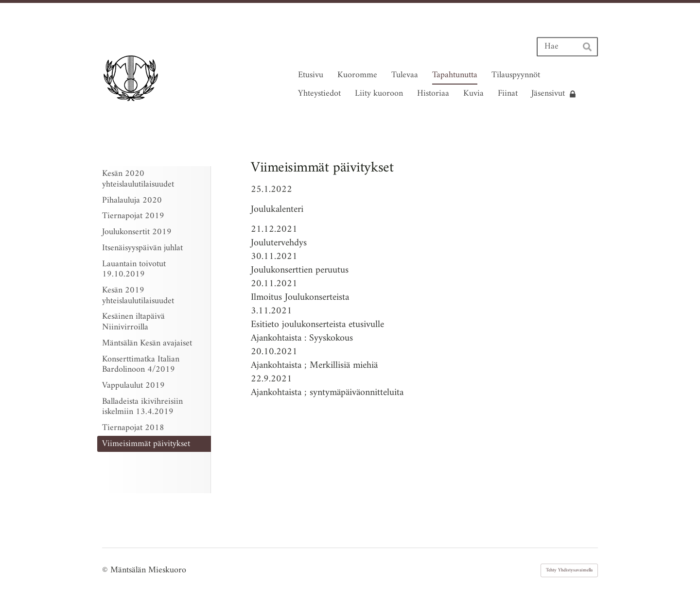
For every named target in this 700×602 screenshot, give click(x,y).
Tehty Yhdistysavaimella (569, 570)
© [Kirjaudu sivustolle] (106, 570)
